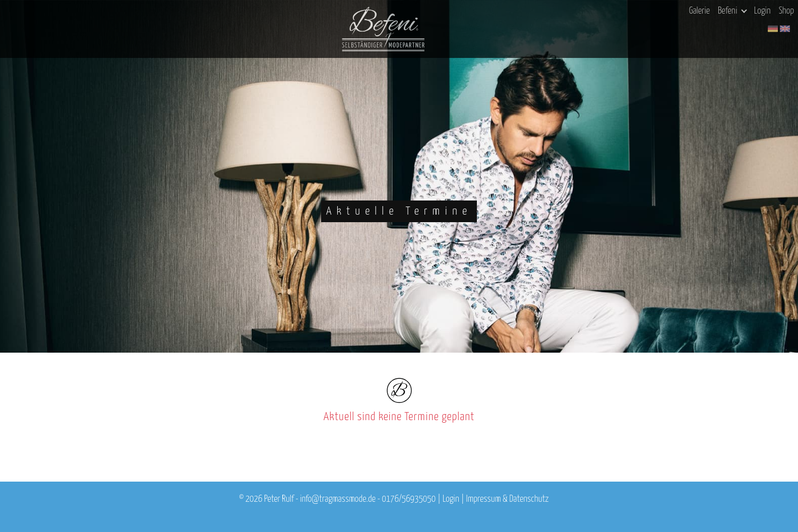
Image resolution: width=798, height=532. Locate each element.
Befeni (732, 11)
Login (762, 11)
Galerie (699, 11)
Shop (786, 11)
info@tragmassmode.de (338, 499)
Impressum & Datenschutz (508, 499)
